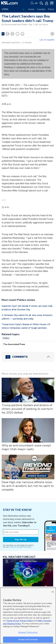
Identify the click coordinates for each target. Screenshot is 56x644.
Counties (41, 9)
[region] (28, 616)
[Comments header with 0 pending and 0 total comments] (28, 357)
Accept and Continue (28, 640)
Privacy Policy (27, 547)
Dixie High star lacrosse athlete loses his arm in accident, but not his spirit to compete (28, 486)
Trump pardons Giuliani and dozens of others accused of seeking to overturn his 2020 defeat (27, 409)
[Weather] (34, 3)
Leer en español (47, 40)
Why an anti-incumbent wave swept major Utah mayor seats (26, 447)
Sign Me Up (21, 540)
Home (31, 9)
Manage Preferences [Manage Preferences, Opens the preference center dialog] (28, 632)
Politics (6, 338)
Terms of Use (15, 547)
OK (53, 592)
